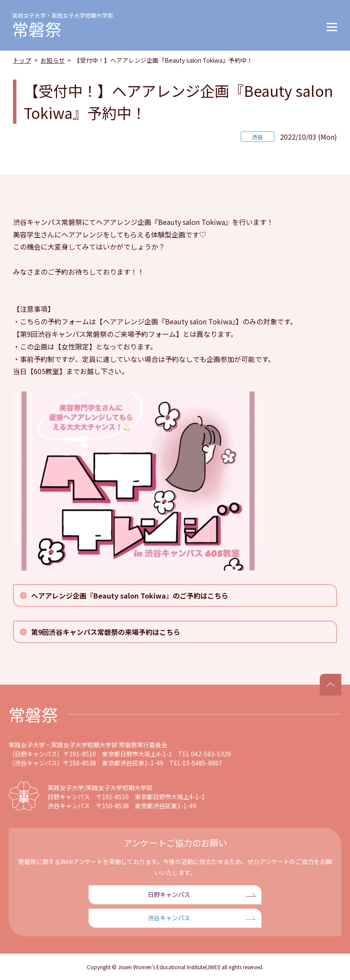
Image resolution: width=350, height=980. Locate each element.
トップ (22, 60)
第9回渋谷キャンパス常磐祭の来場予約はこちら (106, 632)
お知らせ (53, 60)
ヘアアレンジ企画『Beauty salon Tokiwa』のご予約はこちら (130, 596)
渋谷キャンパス (169, 918)
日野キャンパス (169, 894)
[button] (332, 25)
